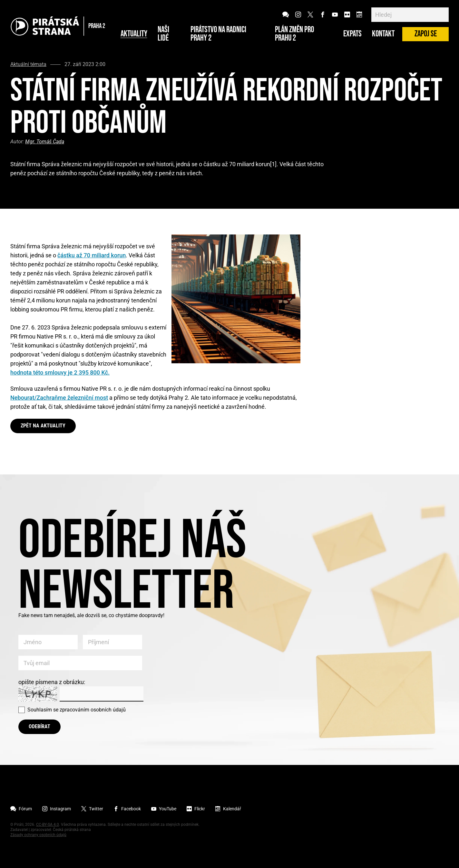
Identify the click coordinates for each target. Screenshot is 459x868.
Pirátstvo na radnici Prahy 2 (218, 34)
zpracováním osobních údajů (93, 710)
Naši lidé (163, 34)
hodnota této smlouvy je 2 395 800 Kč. (60, 372)
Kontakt (383, 34)
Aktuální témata (28, 64)
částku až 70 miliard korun (92, 255)
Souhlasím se (77, 710)
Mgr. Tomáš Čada (45, 142)
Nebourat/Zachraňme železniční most (59, 398)
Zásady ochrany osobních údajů (38, 835)
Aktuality (134, 34)
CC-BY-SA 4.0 (48, 825)
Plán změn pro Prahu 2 (294, 34)
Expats (352, 34)
